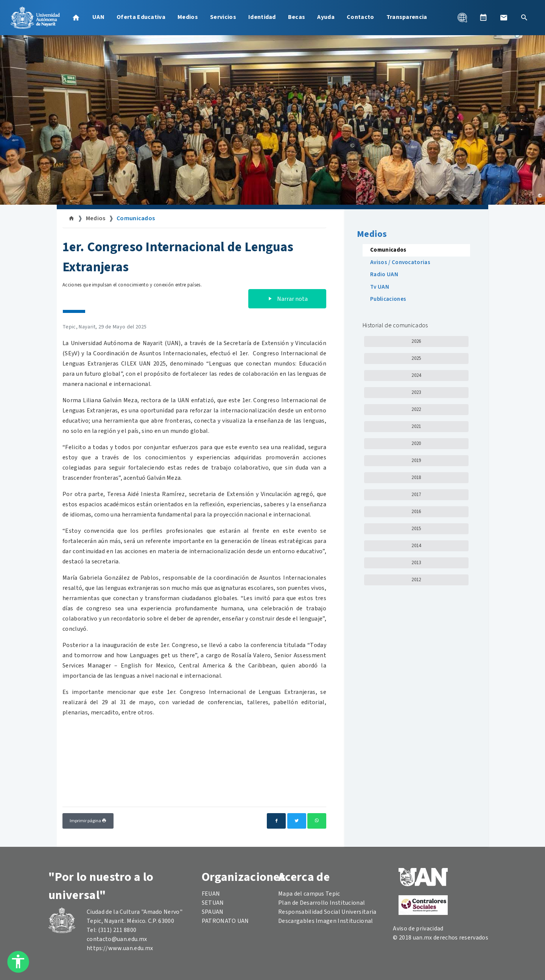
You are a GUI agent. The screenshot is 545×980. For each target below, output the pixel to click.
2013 (416, 563)
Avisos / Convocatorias (400, 262)
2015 (416, 529)
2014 (416, 546)
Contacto (360, 17)
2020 (416, 443)
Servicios (223, 17)
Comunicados (136, 218)
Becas (297, 17)
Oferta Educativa (141, 17)
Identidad (262, 17)
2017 (416, 495)
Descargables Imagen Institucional (326, 921)
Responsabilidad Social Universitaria (327, 912)
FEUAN (211, 894)
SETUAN (213, 903)
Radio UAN (384, 275)
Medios (188, 17)
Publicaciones (388, 299)
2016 (416, 512)
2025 (416, 358)
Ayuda (326, 17)
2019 (416, 460)
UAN (98, 17)
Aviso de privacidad (418, 929)
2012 (416, 580)
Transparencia (407, 17)
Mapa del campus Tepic (309, 894)
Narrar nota (287, 299)
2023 (416, 392)
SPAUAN (213, 912)
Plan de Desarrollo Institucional (322, 903)
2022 (416, 409)
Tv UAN (380, 287)
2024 (416, 375)
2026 (416, 341)
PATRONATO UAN (225, 921)
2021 (416, 426)
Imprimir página (88, 821)
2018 (416, 478)
